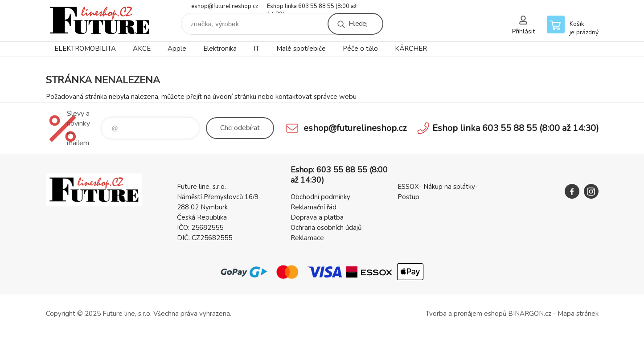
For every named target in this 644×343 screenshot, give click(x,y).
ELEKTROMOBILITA (85, 49)
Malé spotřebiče (301, 49)
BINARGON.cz (530, 314)
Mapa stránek (578, 314)
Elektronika (220, 49)
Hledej (358, 24)
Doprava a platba (317, 217)
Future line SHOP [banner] (99, 21)
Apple (177, 49)
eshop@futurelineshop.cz (225, 6)
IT (256, 49)
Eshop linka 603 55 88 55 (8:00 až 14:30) (312, 7)
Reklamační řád (314, 207)
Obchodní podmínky (320, 197)
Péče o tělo (360, 49)
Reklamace (307, 238)
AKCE (142, 49)
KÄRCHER (411, 49)
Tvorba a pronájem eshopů (466, 314)
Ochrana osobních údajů (326, 228)
